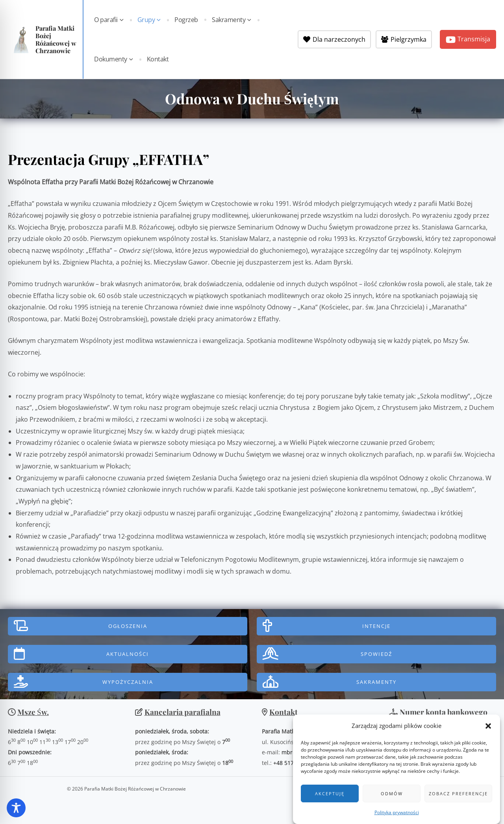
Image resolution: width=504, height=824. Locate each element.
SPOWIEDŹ (376, 654)
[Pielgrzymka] (404, 39)
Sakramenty (229, 20)
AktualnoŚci (128, 654)
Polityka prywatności (397, 817)
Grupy (149, 20)
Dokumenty (115, 59)
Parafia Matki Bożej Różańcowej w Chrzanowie (56, 40)
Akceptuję (330, 798)
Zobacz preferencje (458, 798)
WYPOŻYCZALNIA (128, 682)
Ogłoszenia (128, 626)
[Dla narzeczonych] (334, 39)
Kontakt (157, 59)
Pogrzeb (185, 20)
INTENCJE (376, 626)
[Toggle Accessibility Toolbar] (16, 808)
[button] (488, 730)
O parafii (110, 20)
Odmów (392, 798)
